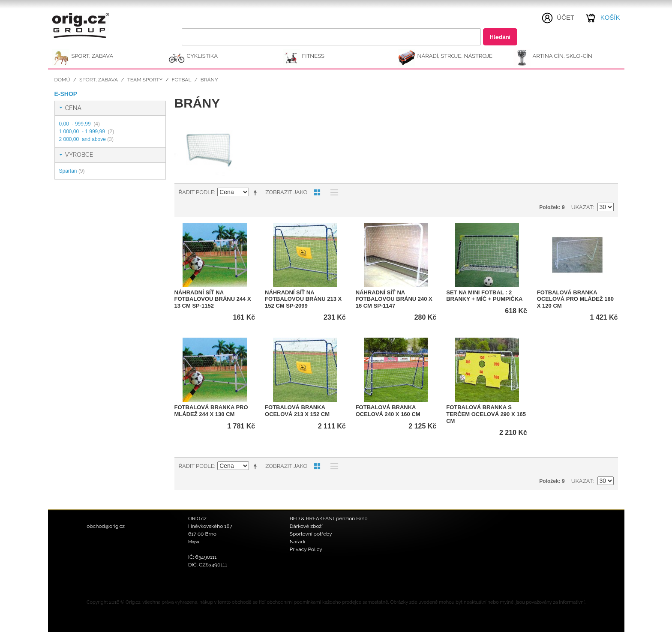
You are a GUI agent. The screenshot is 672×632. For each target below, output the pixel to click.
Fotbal (182, 80)
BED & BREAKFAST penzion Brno (329, 518)
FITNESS (313, 56)
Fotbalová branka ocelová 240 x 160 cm (388, 411)
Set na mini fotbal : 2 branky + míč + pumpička (484, 296)
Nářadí (298, 542)
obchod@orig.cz (106, 526)
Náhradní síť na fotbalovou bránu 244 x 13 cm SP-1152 (213, 299)
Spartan (72, 171)
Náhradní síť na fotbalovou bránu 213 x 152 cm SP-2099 (303, 299)
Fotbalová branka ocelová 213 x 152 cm (297, 411)
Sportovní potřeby (311, 534)
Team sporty (145, 80)
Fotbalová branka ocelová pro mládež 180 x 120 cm (575, 299)
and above (86, 139)
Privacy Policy (306, 549)
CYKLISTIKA (202, 56)
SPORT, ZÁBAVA (93, 56)
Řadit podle (196, 192)
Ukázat (582, 207)
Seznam (332, 192)
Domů (62, 80)
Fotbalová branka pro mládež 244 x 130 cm (211, 411)
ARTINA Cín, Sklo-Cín (562, 56)
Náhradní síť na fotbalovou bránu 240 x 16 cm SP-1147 (394, 299)
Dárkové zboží (306, 526)
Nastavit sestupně (257, 192)
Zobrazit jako (286, 192)
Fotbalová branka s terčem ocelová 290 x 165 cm (486, 414)
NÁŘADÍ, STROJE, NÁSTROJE (455, 56)
